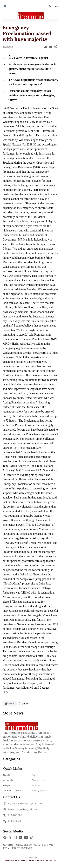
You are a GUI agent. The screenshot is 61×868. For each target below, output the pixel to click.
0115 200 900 (13, 815)
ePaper (7, 785)
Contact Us (38, 780)
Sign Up (7, 775)
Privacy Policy (39, 790)
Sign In (35, 775)
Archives (36, 785)
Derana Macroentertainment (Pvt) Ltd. (30, 861)
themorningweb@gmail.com (20, 810)
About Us (8, 780)
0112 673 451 (12, 821)
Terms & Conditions (13, 790)
